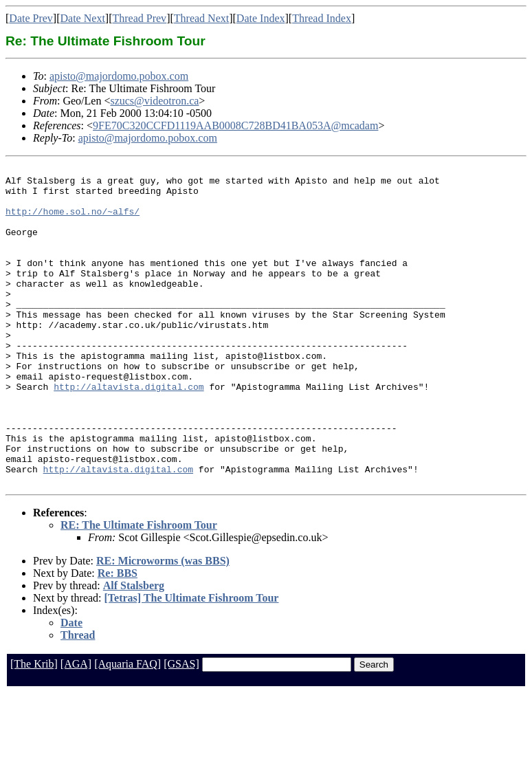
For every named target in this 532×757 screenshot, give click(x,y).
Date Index (261, 18)
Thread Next (201, 18)
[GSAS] (181, 728)
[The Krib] (34, 728)
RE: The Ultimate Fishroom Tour (139, 589)
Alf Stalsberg (134, 649)
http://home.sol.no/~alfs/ (73, 221)
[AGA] (76, 728)
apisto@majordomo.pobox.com (119, 76)
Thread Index (322, 18)
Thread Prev (139, 18)
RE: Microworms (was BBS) (163, 625)
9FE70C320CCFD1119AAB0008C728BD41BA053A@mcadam (235, 125)
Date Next (83, 18)
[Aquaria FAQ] (128, 728)
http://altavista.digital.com (129, 432)
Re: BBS (118, 637)
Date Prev (31, 18)
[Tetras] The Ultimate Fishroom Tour (192, 662)
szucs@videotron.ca (154, 101)
